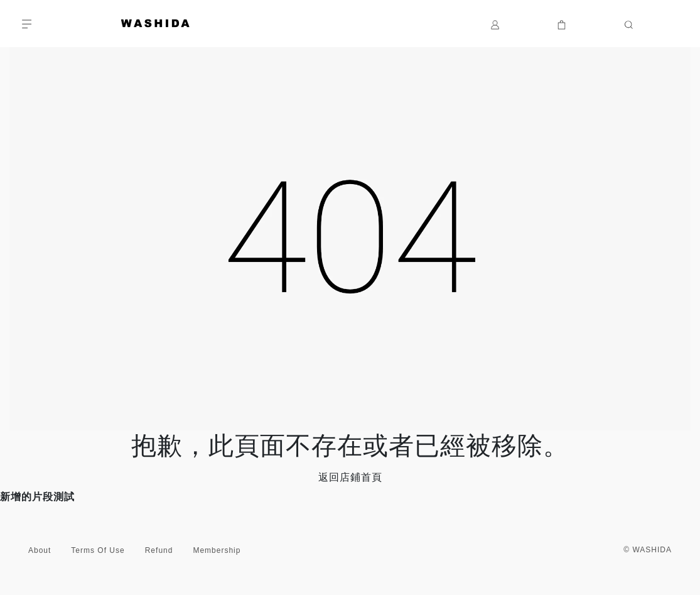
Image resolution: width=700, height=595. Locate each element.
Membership (217, 550)
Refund (159, 550)
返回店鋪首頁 (350, 477)
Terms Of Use (98, 550)
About (40, 550)
